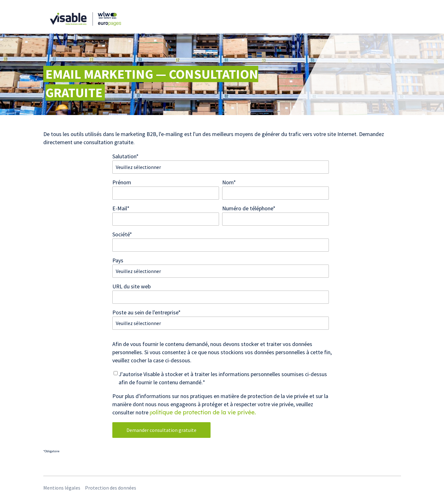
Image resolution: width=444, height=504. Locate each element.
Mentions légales (62, 488)
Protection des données (111, 488)
